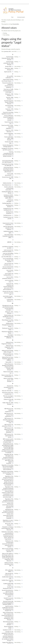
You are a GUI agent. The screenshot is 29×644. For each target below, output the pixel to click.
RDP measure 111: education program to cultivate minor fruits (8, 421)
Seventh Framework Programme (9, 599)
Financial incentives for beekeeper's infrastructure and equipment (8, 85)
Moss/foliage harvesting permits (8, 321)
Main (12, 17)
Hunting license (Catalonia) (10, 213)
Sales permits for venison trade (9, 574)
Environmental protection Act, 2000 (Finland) (8, 63)
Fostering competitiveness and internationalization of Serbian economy (8, 154)
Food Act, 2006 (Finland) (10, 98)
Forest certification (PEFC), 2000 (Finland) (9, 138)
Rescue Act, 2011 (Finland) (9, 524)
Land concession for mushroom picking (8, 251)
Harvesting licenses (7, 185)
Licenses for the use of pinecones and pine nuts (8, 293)
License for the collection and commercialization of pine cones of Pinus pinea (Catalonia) (8, 287)
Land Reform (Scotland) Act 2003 (8, 247)
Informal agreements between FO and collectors (8, 228)
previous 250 (8, 51)
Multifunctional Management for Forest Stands (8, 325)
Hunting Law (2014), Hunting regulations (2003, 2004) (9, 197)
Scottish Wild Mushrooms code (8, 588)
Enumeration (16, 24)
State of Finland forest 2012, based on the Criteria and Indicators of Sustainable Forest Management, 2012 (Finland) (7, 616)
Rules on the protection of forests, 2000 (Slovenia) (8, 550)
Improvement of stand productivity (8, 224)
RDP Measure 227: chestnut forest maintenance (9, 415)
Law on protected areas (9, 281)
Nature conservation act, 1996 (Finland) (7, 376)
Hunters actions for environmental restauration (9, 188)
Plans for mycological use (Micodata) (8, 397)
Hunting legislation (7, 203)
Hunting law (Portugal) (10, 201)
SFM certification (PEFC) (9, 571)
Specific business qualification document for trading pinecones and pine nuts (8, 608)
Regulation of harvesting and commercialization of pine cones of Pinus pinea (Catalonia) (8, 467)
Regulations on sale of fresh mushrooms (8, 521)
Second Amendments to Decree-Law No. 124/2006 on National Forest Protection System (8, 593)
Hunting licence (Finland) (10, 206)
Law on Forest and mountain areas (9, 264)
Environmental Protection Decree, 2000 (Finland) (8, 58)
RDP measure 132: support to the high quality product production (9, 430)
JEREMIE (9, 242)
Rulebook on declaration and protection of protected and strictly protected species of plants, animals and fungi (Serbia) (7, 535)
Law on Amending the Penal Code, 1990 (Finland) (8, 260)
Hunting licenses (7, 215)
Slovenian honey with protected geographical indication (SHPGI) (8, 603)
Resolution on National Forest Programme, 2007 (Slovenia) (7, 528)
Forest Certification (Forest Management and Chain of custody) (8, 118)
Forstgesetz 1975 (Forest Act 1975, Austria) (7, 149)
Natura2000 (8, 362)
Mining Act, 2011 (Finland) (9, 313)
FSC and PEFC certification (9, 77)
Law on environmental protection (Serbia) (8, 268)
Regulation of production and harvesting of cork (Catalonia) (7, 473)
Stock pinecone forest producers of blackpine (8, 623)
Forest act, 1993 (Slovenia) (10, 131)
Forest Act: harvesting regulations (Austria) (7, 113)
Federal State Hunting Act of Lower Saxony (7, 80)
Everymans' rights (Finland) (9, 69)
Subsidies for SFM (7, 630)
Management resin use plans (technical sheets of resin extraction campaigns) (8, 308)
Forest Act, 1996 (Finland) (9, 110)
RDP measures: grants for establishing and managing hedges (8, 440)
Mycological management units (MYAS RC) (9, 336)
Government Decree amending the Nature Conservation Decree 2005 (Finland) (8, 170)
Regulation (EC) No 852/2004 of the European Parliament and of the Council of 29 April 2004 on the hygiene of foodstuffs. (8, 459)
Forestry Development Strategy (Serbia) (8, 146)
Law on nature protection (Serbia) (8, 278)
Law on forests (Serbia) (10, 271)
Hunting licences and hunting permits (8, 209)
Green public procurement (9, 174)
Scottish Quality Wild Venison (8, 584)
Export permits (8, 72)
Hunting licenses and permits (8, 218)
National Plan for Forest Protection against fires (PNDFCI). (8, 359)
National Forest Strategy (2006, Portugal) (8, 351)
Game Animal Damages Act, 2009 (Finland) (8, 161)
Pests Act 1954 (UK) (7, 391)
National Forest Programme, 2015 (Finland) (9, 347)
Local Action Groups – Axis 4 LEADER (8, 297)
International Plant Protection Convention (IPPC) (8, 236)
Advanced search (21, 17)
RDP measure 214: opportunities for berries (9, 436)
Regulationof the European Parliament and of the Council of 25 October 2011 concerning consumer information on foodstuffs (8, 514)
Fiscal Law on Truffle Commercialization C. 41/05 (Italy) (8, 91)
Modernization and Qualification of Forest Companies (8, 317)
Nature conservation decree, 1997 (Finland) (8, 380)
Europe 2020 (8, 66)
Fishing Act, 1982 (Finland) (9, 95)
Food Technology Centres (9, 106)
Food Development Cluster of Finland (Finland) (9, 102)
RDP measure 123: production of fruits (8, 425)
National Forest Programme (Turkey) (7, 343)
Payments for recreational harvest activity (9, 387)
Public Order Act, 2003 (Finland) (8, 403)
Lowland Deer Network (10, 300)
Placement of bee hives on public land (8, 393)
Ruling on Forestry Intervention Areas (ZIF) (9, 564)
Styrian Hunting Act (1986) (9, 627)
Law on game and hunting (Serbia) (8, 274)
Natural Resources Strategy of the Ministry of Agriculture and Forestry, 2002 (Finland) (8, 367)
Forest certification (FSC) (9, 134)
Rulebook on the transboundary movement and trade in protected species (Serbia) (8, 544)
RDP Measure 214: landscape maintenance (9, 410)
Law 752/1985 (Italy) (6, 257)
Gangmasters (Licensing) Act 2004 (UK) (8, 165)
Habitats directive (7, 183)
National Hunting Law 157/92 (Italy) (8, 355)
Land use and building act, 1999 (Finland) (8, 254)
